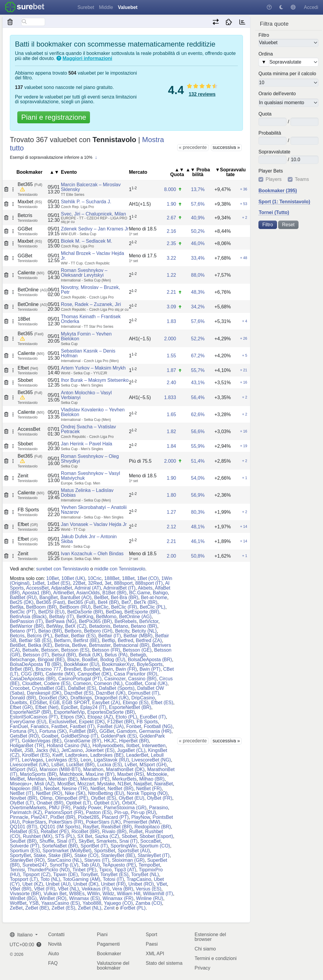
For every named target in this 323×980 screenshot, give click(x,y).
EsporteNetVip (69, 712)
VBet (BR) (21, 889)
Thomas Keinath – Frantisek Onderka (91, 319)
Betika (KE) (40, 645)
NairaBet (163, 784)
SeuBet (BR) (23, 841)
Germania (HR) (155, 731)
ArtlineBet (63, 593)
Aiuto (53, 954)
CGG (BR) (32, 674)
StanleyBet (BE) (118, 855)
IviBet (16, 750)
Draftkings (81, 698)
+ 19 (244, 446)
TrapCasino (139, 879)
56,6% (198, 431)
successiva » (226, 147)
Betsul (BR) (64, 655)
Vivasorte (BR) (25, 894)
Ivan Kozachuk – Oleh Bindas (92, 554)
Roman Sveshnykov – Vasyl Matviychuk (91, 476)
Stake (40, 855)
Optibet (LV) (107, 803)
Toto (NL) (50, 879)
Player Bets (271, 171)
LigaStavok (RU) (111, 760)
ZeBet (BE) (37, 908)
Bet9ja (17, 607)
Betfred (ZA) (149, 640)
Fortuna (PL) (23, 731)
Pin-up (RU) (143, 812)
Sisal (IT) (66, 841)
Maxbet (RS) (131, 774)
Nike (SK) (75, 793)
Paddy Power (87, 808)
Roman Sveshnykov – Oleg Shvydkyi (90, 459)
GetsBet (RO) (24, 736)
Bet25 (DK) (22, 602)
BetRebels (125, 621)
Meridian (37, 779)
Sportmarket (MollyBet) (67, 851)
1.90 (171, 204)
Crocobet (20, 688)
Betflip (108, 640)
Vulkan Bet (55, 894)
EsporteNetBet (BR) (130, 707)
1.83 (171, 321)
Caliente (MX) (60, 674)
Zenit (23, 476)
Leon (86, 760)
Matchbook (71, 774)
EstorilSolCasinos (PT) (34, 717)
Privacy (202, 968)
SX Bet (85, 836)
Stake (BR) (60, 855)
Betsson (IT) (36, 655)
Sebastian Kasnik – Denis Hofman (88, 353)
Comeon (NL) (108, 683)
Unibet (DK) (86, 884)
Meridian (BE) (63, 779)
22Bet (79, 583)
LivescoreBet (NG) (151, 760)
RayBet (91, 827)
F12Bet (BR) (121, 722)
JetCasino (72, 750)
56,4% (198, 397)
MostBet (66, 784)
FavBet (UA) (111, 726)
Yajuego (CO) (118, 903)
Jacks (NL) (47, 750)
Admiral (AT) (88, 588)
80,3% (198, 512)
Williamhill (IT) (158, 894)
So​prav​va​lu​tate (274, 152)
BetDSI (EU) (51, 612)
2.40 (171, 383)
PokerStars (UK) (103, 822)
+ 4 (245, 321)
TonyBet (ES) (114, 874)
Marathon (93, 769)
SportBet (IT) (94, 846)
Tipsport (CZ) (36, 874)
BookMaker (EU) (82, 664)
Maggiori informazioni (87, 58)
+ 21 (244, 370)
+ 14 (244, 527)
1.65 (171, 414)
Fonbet (134, 726)
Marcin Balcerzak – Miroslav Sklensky (91, 187)
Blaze (73, 660)
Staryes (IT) (97, 860)
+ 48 (244, 258)
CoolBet (134, 683)
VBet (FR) (45, 889)
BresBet (72, 669)
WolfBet (18, 903)
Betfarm (62, 640)
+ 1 (245, 478)
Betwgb (138, 655)
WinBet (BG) (23, 898)
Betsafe (30, 650)
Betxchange (23, 660)
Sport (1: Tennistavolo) (284, 201)
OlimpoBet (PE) (72, 798)
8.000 (170, 189)
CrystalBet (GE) (49, 688)
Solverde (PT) (25, 846)
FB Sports (28, 510)
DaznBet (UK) (111, 693)
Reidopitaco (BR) (153, 827)
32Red (95, 583)
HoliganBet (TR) (27, 746)
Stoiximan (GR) (128, 860)
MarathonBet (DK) (125, 769)
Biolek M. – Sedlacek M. (87, 241)
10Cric (95, 578)
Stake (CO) (86, 855)
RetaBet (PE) (55, 831)
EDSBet (38, 703)
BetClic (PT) (23, 612)
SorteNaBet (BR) (60, 846)
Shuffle (47, 841)
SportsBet (105, 851)
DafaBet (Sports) (117, 688)
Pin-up (121, 812)
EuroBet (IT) (153, 717)
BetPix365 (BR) (95, 621)
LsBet (58, 765)
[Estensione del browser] (229, 22)
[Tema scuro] (281, 7)
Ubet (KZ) (33, 884)
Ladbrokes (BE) (107, 755)
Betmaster (100, 645)
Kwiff (57, 755)
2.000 (170, 339)
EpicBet (69, 707)
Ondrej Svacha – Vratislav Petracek (88, 429)
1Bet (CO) (148, 578)
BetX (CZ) (76, 626)
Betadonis (100, 626)
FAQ (53, 963)
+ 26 (244, 339)
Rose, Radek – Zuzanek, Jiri (91, 304)
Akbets (145, 588)
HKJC (110, 741)
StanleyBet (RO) (27, 860)
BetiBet (18, 645)
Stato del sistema (164, 963)
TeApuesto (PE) (119, 865)
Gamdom (126, 731)
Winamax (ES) (84, 898)
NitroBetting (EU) (106, 793)
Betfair (61, 636)
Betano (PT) (23, 631)
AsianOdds (88, 593)
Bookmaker (109, 954)
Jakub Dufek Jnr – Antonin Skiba (89, 539)
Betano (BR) (144, 626)
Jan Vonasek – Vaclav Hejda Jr (94, 524)
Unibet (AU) (58, 884)
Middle (106, 7)
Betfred (125, 640)
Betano (121, 626)
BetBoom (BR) (41, 607)
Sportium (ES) (25, 851)
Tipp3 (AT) (125, 870)
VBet (162, 884)
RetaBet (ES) (24, 831)
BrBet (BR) (21, 669)
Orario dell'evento (277, 94)
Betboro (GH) (98, 631)
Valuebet (128, 7)
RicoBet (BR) (85, 831)
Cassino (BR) (142, 679)
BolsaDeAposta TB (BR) (36, 664)
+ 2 (245, 218)
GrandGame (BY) (82, 741)
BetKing (85, 617)
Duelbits (19, 703)
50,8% (198, 556)
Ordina (266, 54)
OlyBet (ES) (103, 798)
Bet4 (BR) (108, 602)
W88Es (77, 894)
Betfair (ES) (84, 636)
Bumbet (92, 669)
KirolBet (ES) (36, 755)
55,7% (198, 370)
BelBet (101, 597)
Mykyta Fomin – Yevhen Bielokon (86, 336)
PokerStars (34, 822)
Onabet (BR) (50, 803)
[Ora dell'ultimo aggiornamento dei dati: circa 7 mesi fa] (242, 22)
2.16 (171, 231)
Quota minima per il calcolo (287, 74)
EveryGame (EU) (28, 722)
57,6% (198, 204)
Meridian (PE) (95, 779)
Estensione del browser (210, 937)
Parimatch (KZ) (26, 812)
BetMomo (106, 617)
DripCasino (143, 698)
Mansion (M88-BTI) (60, 769)
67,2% (198, 356)
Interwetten (154, 746)
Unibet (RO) (141, 884)
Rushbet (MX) (38, 836)
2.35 (171, 243)
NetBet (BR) (120, 789)
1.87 (171, 370)
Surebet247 (35, 865)
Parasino (159, 808)
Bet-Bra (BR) (125, 597)
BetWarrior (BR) (27, 626)
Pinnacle (19, 817)
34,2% (198, 307)
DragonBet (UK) (112, 698)
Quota (265, 114)
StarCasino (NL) (64, 860)
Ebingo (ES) (136, 703)
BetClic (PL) (153, 607)
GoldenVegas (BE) (42, 741)
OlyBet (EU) (132, 798)
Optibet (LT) (79, 803)
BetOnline (33, 290)
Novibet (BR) (24, 798)
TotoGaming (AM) (81, 879)
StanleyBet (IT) (154, 855)
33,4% (198, 258)
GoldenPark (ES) (119, 736)
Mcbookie (157, 774)
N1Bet (124, 784)
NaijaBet (143, 784)
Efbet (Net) (47, 707)
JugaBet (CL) (131, 750)
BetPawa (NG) (61, 621)
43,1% (198, 383)
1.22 (171, 275)
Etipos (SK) (73, 717)
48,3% (198, 292)
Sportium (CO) (155, 846)
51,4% (198, 461)
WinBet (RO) (53, 898)
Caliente (31, 273)
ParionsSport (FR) (64, 812)
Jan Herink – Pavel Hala (87, 444)
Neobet (52, 789)
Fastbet (59, 726)
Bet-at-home (154, 597)
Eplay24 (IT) (93, 707)
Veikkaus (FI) (95, 889)
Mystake (106, 784)
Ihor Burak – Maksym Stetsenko (95, 380)
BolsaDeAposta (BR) (150, 660)
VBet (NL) (68, 889)
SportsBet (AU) (134, 851)
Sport (151, 934)
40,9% (198, 218)
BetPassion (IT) (26, 621)
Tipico (105, 870)
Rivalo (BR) (114, 831)
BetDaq (114, 612)
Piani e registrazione (54, 117)
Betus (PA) (116, 655)
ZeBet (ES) (63, 908)
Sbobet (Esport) (156, 836)
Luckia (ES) (110, 765)
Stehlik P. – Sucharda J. (86, 202)
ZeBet (16, 908)
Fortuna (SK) (53, 731)
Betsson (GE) (137, 650)
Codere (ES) (57, 683)
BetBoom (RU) (75, 607)
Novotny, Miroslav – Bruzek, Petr (91, 290)
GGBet (25, 229)
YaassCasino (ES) (61, 903)
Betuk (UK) (90, 655)
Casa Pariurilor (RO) (136, 674)
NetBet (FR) (149, 789)
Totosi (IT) (113, 879)
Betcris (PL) (40, 636)
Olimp (46, 798)
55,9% (198, 446)
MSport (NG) (23, 769)
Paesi (152, 944)
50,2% (198, 231)
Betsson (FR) (106, 650)
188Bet (112, 578)
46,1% (198, 541)
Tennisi (17, 870)
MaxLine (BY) (100, 774)
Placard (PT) (115, 817)
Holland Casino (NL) (68, 746)
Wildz (108, 894)
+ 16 (244, 382)
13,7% (198, 189)
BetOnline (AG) (135, 617)
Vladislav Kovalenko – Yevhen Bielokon (93, 412)
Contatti (56, 934)
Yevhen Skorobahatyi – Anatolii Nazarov (94, 510)
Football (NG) (158, 726)
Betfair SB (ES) (35, 640)
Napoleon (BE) (26, 789)
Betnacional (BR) (131, 645)
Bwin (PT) (150, 669)
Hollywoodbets (108, 746)
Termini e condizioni (216, 958)
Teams (302, 179)
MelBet (17, 779)
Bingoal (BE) (51, 660)
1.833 (170, 397)
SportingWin (124, 846)
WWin (94, 894)
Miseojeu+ (21, 784)
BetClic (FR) (124, 607)
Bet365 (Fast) (51, 602)
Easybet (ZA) (106, 703)
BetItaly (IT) (62, 617)
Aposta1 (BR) (36, 593)
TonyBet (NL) (145, 874)
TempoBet (149, 865)
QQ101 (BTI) (24, 827)
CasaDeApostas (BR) (33, 679)
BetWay (54, 626)
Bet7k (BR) (146, 602)
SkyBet (86, 841)
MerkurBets (124, 779)
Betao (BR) (50, 631)
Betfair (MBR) (138, 636)
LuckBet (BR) (81, 765)
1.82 (171, 431)
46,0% (198, 243)
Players (274, 179)
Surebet (86, 7)
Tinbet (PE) (84, 870)
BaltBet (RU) (23, 597)
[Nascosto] (10, 22)
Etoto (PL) (126, 717)
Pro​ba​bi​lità (270, 133)
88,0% (198, 275)
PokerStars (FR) (66, 822)
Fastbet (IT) (82, 726)
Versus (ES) (148, 889)
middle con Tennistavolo (120, 569)
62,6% (198, 414)
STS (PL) (65, 836)
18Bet (24, 319)
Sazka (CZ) (107, 836)
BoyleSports (150, 664)
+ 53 (244, 204)
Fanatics (39, 726)
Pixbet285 (89, 817)
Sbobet (25, 380)
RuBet (136, 831)
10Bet (53, 578)
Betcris (25, 215)
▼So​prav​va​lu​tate (230, 172)
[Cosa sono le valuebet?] (59, 58)
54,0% (198, 478)
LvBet (131, 765)
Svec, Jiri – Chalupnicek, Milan (94, 214)
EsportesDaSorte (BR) (111, 712)
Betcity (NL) (144, 631)
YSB (34, 903)
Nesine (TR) (75, 789)
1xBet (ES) (59, 583)
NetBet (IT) (22, 793)
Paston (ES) (99, 812)
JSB (29, 750)
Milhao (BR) (152, 779)
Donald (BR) (23, 698)
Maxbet (30, 202)
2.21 (171, 292)
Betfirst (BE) (86, 640)
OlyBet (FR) (160, 798)
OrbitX (129, 803)
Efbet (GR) (21, 707)
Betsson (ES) (75, 650)
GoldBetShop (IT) (80, 736)
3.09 (171, 307)
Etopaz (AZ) (100, 717)
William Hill (128, 894)
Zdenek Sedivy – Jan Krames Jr (95, 229)
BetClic (101, 607)
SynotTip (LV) (64, 865)
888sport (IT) (149, 583)
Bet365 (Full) (82, 602)
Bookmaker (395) (278, 191)
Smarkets (107, 841)
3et (108, 583)
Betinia (62, 645)
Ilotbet (133, 746)
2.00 (171, 556)
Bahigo (160, 593)
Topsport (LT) (24, 879)
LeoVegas (32, 760)
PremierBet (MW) (142, 822)
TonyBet (89, 874)
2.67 (171, 218)
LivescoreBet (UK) (29, 765)
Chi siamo (205, 949)
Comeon (82, 683)
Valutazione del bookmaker (113, 966)
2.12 (171, 527)
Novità (55, 944)
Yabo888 (92, 903)
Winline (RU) (150, 898)
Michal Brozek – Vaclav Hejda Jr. (92, 256)
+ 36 (244, 189)
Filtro (264, 35)
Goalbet (50, 736)
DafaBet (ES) (82, 688)
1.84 (171, 446)
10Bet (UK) (73, 578)
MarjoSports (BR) (39, 774)
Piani (102, 934)
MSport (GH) (153, 765)
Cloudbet (32, 683)
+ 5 (245, 356)
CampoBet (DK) (94, 674)
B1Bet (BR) (115, 593)
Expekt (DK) (92, 722)
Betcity (122, 631)
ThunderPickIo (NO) (48, 870)
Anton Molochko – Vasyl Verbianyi (86, 395)
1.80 (171, 495)
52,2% (198, 339)
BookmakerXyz (118, 664)
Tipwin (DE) (66, 874)
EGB (55, 703)
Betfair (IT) (110, 636)
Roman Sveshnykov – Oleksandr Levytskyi (84, 273)
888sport (123, 583)
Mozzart (86, 784)
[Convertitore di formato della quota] (216, 22)
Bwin (108, 669)
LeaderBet (137, 755)
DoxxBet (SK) (53, 698)
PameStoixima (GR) (125, 808)
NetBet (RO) (49, 793)
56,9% (198, 495)
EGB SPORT (76, 703)
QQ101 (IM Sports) (60, 827)
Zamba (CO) (149, 903)
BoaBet (90, 660)
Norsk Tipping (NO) (147, 793)
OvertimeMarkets (28, 808)
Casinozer (115, 679)
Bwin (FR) (126, 669)
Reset (288, 225)
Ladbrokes (77, 755)
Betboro (73, 631)
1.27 (171, 512)
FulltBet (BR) (83, 731)
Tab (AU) (90, 865)
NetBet (98, 789)
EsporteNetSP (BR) (30, 712)
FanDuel (19, 726)
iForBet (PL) (133, 908)
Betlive (79, 645)
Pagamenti (108, 944)
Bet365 (30, 184)
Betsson (50, 650)
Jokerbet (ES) (100, 750)
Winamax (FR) (118, 898)
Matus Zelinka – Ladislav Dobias (87, 493)
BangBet (49, 597)
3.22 (171, 258)
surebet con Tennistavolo (63, 569)
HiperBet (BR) (134, 741)
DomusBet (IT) (144, 693)
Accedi (311, 7)
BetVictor (149, 621)
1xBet (38, 583)
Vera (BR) (123, 889)
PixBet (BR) (63, 817)
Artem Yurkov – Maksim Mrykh (93, 368)
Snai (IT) (128, 841)
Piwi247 (39, 817)
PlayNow (140, 817)
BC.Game (140, 593)
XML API (155, 954)
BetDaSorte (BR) (85, 612)
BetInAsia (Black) (28, 617)
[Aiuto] (269, 7)
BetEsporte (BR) (142, 612)
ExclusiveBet (63, 722)
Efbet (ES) (162, 703)
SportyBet (20, 855)
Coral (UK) (156, 683)
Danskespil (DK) (44, 693)
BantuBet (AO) (76, 597)
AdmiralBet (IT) (120, 588)
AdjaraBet (62, 588)
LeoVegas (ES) (62, 760)
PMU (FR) (60, 808)
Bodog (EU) (113, 660)
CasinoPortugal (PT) (80, 679)
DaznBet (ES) (79, 693)
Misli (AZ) (45, 784)
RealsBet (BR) (117, 827)
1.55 (171, 356)
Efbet (28, 368)
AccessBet (29, 429)
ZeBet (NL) (90, 908)
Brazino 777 (48, 669)
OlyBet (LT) (22, 803)
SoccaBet (150, 841)
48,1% (198, 527)
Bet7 (126, 602)
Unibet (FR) (113, 884)
